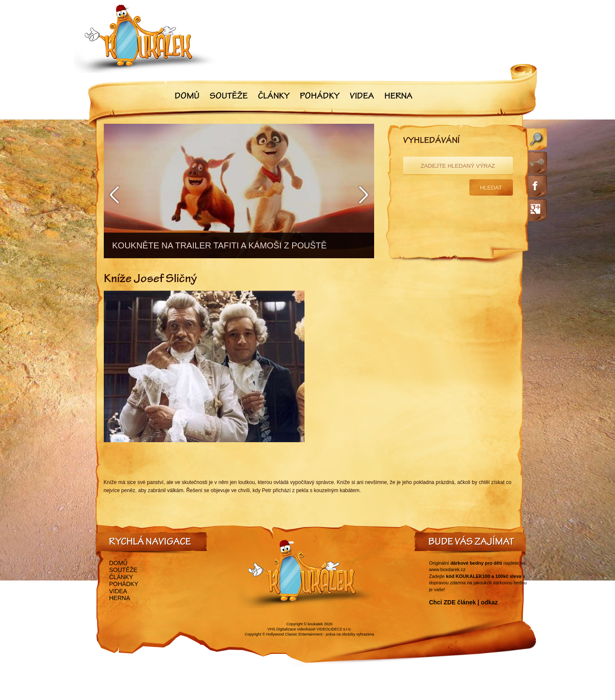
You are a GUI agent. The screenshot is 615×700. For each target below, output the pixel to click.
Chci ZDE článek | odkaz (464, 602)
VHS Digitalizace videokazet (291, 629)
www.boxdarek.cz (448, 569)
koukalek (316, 624)
